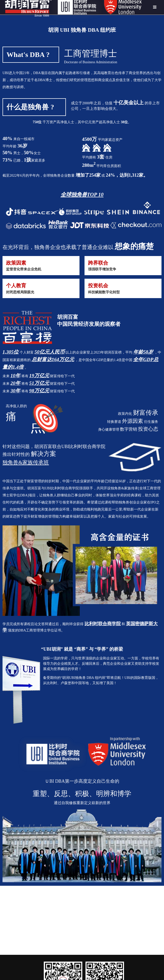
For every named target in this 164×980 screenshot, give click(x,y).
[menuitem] (73, 7)
